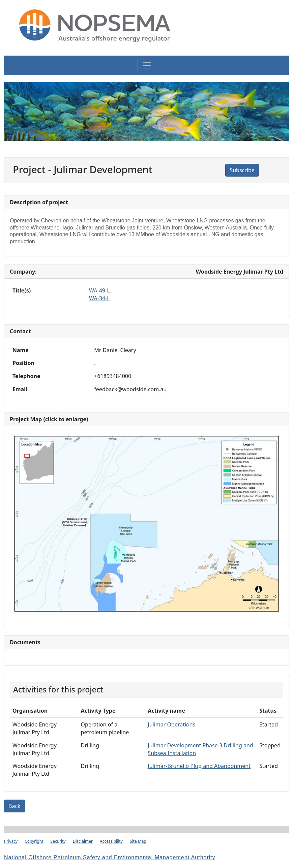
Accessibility (111, 841)
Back (14, 806)
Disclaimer (83, 841)
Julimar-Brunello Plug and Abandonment (199, 766)
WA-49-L (99, 290)
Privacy (11, 841)
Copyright (34, 841)
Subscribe (242, 170)
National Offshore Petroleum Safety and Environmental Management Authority (110, 857)
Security (58, 841)
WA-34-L (99, 298)
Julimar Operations (171, 724)
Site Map (138, 841)
